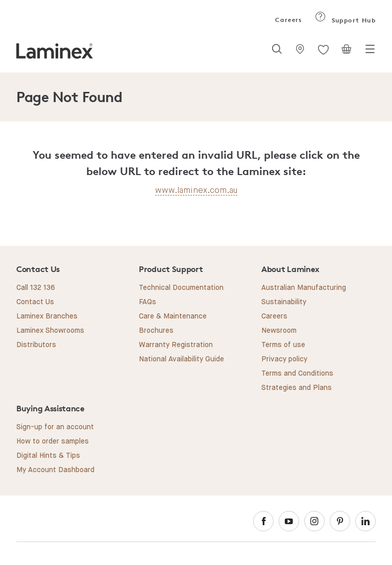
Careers (288, 20)
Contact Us (35, 302)
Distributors (36, 345)
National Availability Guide (181, 359)
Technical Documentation (181, 288)
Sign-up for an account (55, 427)
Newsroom (279, 331)
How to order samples (53, 441)
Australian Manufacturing (304, 288)
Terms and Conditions (297, 374)
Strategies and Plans (297, 388)
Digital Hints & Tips (48, 456)
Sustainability (284, 302)
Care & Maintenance (173, 316)
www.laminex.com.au (196, 190)
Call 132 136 (36, 288)
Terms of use (283, 345)
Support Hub (345, 20)
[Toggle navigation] (370, 52)
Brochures (156, 331)
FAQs (148, 302)
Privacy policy (284, 359)
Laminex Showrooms (50, 331)
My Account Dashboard (55, 470)
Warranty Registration (176, 345)
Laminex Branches (47, 316)
